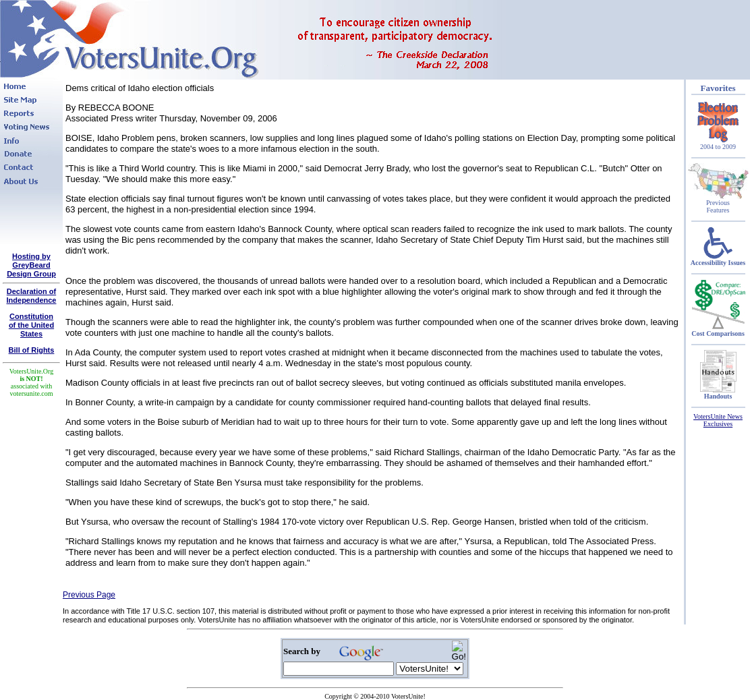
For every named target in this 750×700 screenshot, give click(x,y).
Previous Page (89, 595)
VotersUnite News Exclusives (718, 420)
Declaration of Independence (32, 296)
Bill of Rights (32, 350)
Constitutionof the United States (31, 325)
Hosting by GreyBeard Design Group (31, 265)
